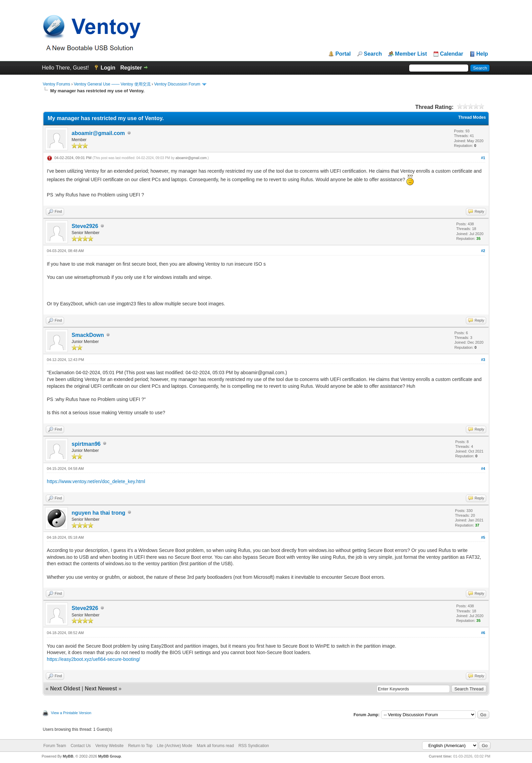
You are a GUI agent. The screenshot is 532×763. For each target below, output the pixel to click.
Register (131, 68)
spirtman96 (86, 444)
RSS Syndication (254, 746)
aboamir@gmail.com (98, 133)
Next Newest (101, 689)
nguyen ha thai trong (98, 513)
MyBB (68, 756)
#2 (483, 251)
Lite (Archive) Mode (175, 746)
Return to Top (140, 746)
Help (482, 54)
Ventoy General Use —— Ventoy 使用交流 (112, 84)
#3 (483, 360)
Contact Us (81, 746)
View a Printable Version (71, 713)
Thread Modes (472, 117)
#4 (483, 469)
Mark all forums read (215, 746)
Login (108, 68)
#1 (483, 158)
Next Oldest (65, 689)
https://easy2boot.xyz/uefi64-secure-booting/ (93, 659)
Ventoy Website (109, 746)
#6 (483, 633)
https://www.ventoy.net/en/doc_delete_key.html (96, 481)
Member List (411, 54)
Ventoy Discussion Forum (177, 84)
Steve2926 (85, 226)
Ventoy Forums (56, 84)
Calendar (452, 54)
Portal (343, 54)
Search (373, 54)
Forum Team (55, 746)
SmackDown (88, 335)
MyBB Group (109, 756)
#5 (483, 537)
